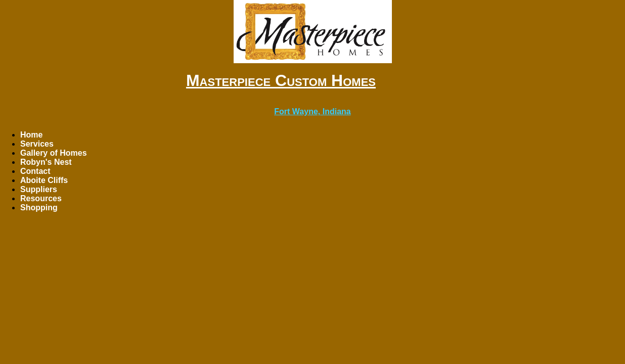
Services (37, 144)
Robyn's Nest (46, 162)
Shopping (39, 208)
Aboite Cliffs (44, 180)
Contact (35, 171)
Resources (41, 198)
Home (31, 135)
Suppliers (39, 189)
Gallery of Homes (54, 153)
